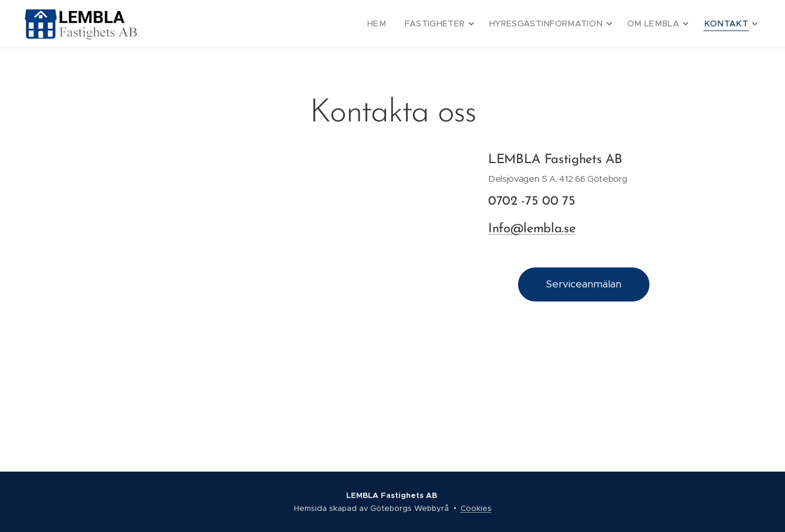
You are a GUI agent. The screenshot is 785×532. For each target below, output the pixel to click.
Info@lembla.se (532, 228)
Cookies (476, 508)
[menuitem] (404, 24)
